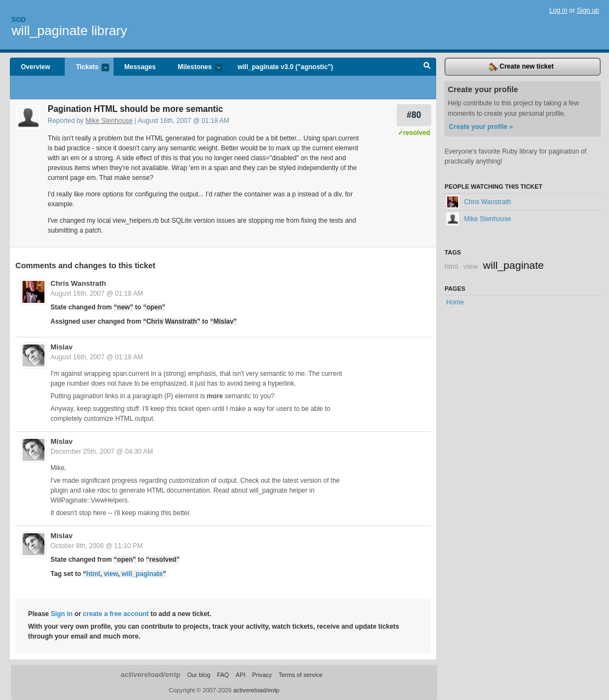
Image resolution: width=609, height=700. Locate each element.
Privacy (262, 675)
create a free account (116, 614)
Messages (140, 67)
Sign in (61, 614)
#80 (414, 115)
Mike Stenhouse (109, 121)
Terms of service (301, 675)
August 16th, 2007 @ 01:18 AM (97, 293)
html (93, 574)
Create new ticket (521, 67)
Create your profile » (481, 127)
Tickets (87, 68)
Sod (19, 20)
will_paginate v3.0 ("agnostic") (285, 67)
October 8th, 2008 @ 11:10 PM (97, 546)
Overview (35, 67)
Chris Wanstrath (78, 283)
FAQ (223, 675)
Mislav (61, 347)
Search (427, 67)
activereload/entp (151, 674)
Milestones (194, 68)
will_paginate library (69, 30)
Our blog (199, 675)
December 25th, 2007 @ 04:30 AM (102, 451)
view (111, 574)
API (241, 675)
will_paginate (142, 574)
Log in (558, 10)
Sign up (588, 10)
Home (455, 302)
